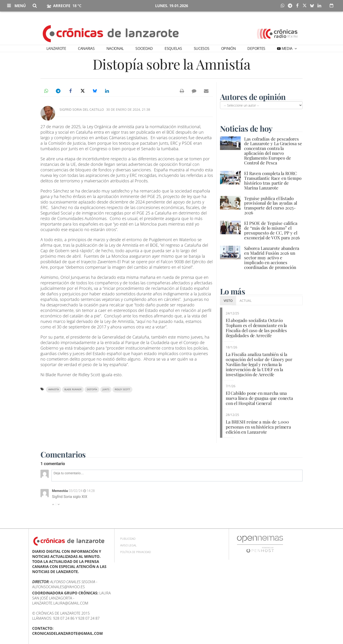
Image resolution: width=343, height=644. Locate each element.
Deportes (256, 48)
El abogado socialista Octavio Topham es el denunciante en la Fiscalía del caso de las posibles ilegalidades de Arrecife (256, 328)
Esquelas (173, 48)
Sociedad (144, 48)
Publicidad (128, 539)
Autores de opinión (253, 97)
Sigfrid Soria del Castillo (82, 109)
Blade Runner (73, 389)
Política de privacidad (136, 552)
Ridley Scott (122, 389)
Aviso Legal (128, 545)
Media (287, 48)
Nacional (115, 48)
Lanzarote (56, 48)
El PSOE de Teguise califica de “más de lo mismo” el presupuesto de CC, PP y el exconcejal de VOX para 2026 (272, 230)
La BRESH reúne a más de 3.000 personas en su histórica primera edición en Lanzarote (258, 427)
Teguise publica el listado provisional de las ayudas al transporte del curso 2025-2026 (271, 205)
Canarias (86, 48)
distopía (92, 389)
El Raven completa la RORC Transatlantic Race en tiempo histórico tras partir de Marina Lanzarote (273, 180)
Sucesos (202, 48)
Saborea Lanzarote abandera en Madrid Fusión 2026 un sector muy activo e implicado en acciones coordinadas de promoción (272, 258)
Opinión (229, 48)
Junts (106, 389)
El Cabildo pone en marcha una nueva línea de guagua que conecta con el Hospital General (259, 398)
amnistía (54, 389)
